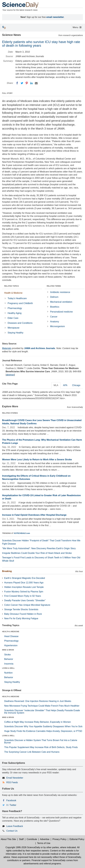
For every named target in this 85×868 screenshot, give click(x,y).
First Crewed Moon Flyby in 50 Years (23, 596)
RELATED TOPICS (12, 286)
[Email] (36, 83)
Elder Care (13, 318)
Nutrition (8, 673)
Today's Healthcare (17, 298)
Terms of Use (44, 843)
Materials (7, 348)
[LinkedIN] (31, 83)
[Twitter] (22, 83)
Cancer (54, 317)
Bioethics (55, 307)
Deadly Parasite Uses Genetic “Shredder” (25, 600)
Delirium (54, 297)
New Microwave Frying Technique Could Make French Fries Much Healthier (42, 706)
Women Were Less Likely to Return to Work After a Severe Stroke (37, 460)
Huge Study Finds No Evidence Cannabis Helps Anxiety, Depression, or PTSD (43, 731)
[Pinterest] (27, 83)
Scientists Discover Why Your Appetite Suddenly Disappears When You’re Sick (43, 726)
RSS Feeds (12, 782)
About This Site (8, 839)
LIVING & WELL (8, 668)
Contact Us (12, 831)
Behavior (9, 659)
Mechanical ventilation (61, 302)
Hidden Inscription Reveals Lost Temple (24, 587)
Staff (21, 839)
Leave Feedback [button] (15, 826)
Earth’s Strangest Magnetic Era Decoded (25, 578)
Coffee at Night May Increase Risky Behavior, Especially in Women (38, 722)
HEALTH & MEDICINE (11, 632)
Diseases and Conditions (20, 323)
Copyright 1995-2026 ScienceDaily (23, 847)
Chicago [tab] (76, 385)
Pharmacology (15, 308)
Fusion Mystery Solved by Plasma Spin (24, 592)
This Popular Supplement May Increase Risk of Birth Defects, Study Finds (41, 747)
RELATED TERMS (54, 286)
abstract (10, 375)
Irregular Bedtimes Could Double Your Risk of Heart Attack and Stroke (37, 553)
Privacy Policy (59, 839)
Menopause (13, 328)
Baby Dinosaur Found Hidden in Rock (23, 614)
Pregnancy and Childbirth (20, 303)
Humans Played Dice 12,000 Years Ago (24, 583)
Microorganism (58, 326)
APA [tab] (65, 385)
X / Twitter (11, 805)
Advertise (45, 839)
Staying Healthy (15, 333)
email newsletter (55, 17)
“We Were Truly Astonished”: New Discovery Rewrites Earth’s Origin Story (39, 548)
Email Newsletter (15, 778)
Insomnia (9, 664)
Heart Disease (11, 636)
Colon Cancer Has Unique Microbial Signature (27, 605)
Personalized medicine (61, 312)
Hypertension (11, 645)
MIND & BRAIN (8, 650)
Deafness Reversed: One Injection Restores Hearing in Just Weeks (38, 701)
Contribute (32, 839)
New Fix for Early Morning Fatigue (21, 618)
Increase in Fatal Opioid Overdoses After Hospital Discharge (34, 515)
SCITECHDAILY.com (22, 533)
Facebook (11, 800)
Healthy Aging (15, 313)
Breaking (7, 571)
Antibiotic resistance (60, 292)
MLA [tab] (56, 385)
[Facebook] (17, 83)
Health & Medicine (13, 293)
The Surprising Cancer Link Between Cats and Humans (32, 752)
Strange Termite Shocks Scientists (21, 609)
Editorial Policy (77, 839)
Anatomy (55, 322)
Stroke (7, 655)
